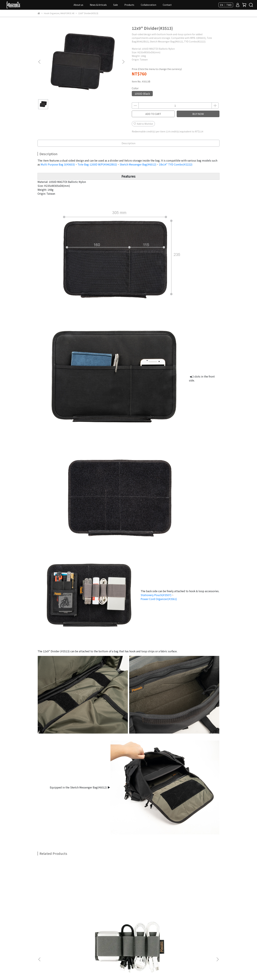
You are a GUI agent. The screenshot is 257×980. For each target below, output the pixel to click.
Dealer (41, 937)
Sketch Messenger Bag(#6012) (138, 164)
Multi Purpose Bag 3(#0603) (58, 164)
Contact (167, 5)
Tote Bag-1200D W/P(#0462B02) (97, 164)
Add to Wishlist (143, 124)
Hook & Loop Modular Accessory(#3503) (195, 902)
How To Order (94, 937)
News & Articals (98, 5)
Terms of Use (75, 937)
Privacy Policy (56, 937)
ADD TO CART (153, 114)
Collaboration (148, 5)
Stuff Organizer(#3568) (106, 901)
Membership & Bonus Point (53, 941)
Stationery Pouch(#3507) (156, 595)
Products (129, 5)
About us (78, 5)
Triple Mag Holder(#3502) (151, 901)
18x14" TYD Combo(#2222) (176, 164)
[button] (123, 62)
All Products (78, 941)
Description (128, 143)
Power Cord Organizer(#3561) (159, 599)
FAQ (91, 941)
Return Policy (112, 937)
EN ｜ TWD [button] (226, 5)
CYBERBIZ (107, 972)
